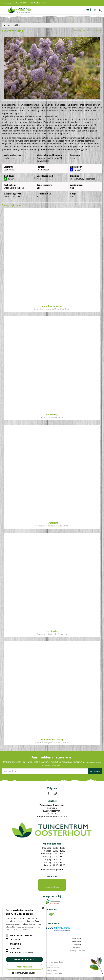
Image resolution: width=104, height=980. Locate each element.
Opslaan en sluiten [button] (24, 959)
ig (95, 10)
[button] (24, 973)
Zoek (100, 10)
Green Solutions (52, 968)
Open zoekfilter (12, 25)
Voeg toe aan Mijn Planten (89, 30)
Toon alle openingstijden (52, 869)
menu (4, 10)
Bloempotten (77, 950)
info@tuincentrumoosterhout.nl (52, 817)
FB (49, 793)
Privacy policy (52, 973)
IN (55, 793)
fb (90, 10)
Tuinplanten (77, 947)
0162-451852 (52, 814)
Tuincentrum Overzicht (52, 971)
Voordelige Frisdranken (77, 954)
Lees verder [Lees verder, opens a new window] (23, 930)
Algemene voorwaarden (52, 976)
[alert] (24, 941)
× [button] (43, 908)
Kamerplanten (77, 944)
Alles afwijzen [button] (24, 967)
